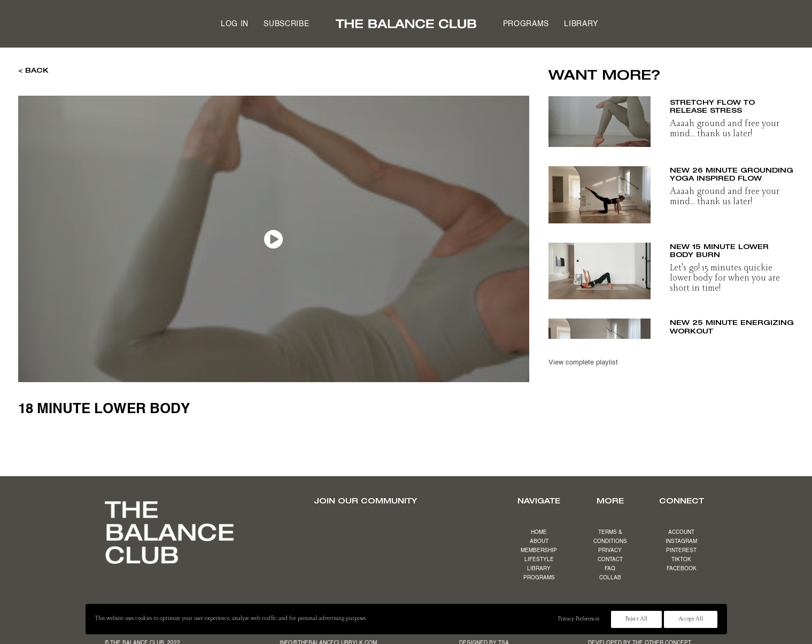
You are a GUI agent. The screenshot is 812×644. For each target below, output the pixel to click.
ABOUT (539, 541)
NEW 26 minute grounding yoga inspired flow (732, 174)
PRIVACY (610, 550)
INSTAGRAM (681, 541)
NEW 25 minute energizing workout (732, 327)
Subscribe (286, 24)
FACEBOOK (682, 569)
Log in (235, 24)
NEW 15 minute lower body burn (719, 251)
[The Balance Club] (406, 24)
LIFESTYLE (539, 560)
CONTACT (610, 560)
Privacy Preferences (578, 619)
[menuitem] (235, 24)
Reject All (636, 619)
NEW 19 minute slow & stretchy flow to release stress (721, 102)
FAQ (610, 569)
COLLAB (610, 578)
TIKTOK (681, 560)
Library (581, 24)
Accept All (691, 619)
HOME (539, 532)
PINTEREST (681, 550)
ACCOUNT (681, 532)
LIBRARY (539, 569)
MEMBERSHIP (539, 550)
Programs (526, 24)
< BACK (33, 70)
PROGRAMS (539, 578)
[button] (600, 118)
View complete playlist (583, 363)
